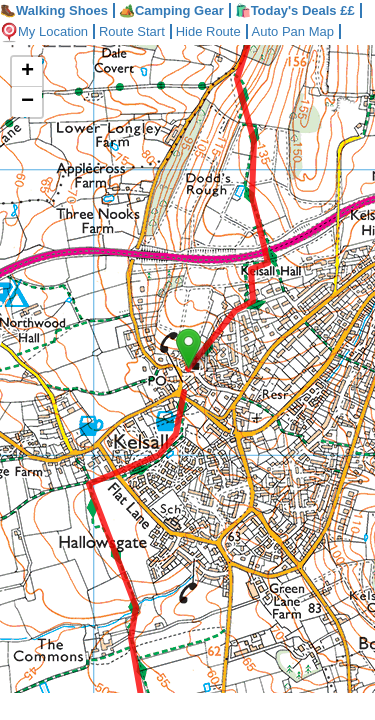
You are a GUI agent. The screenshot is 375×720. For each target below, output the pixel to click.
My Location (47, 31)
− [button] (27, 102)
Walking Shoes (54, 10)
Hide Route (220, 31)
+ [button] (27, 72)
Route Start (140, 31)
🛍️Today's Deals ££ (295, 10)
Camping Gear (171, 10)
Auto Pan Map (308, 31)
